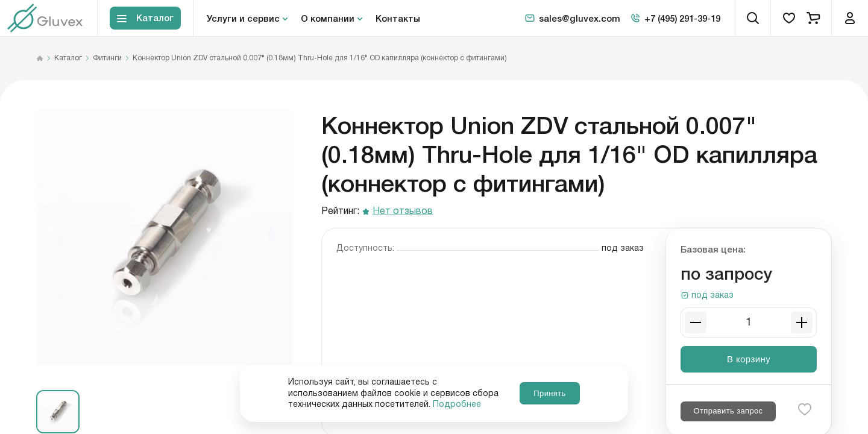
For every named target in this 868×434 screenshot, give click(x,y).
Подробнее (457, 404)
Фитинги (107, 58)
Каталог (68, 58)
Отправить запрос (728, 411)
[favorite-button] (805, 409)
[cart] (813, 18)
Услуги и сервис (243, 18)
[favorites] (789, 18)
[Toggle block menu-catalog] (145, 18)
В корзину (749, 359)
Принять (549, 393)
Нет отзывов (403, 212)
